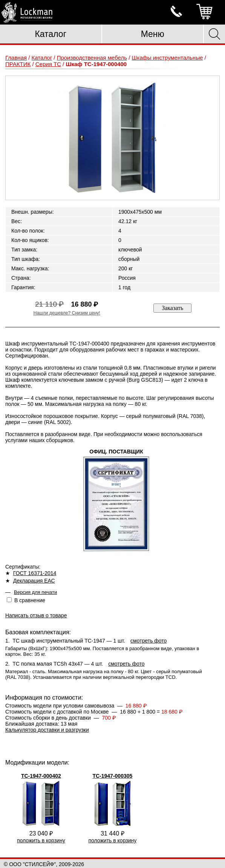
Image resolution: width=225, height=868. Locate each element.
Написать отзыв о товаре (36, 615)
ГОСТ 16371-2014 (35, 573)
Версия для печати (35, 592)
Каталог (51, 34)
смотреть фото (148, 641)
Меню (153, 34)
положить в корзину (41, 840)
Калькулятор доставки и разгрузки (47, 730)
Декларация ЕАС (34, 581)
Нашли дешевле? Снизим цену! (67, 313)
